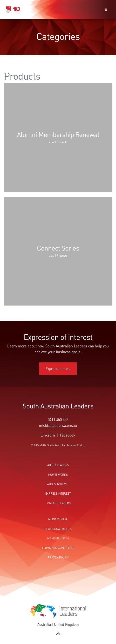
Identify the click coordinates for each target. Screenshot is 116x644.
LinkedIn (48, 435)
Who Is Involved (58, 484)
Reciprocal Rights (58, 529)
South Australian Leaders (58, 406)
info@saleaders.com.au (58, 425)
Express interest (58, 365)
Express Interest (58, 494)
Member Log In (58, 538)
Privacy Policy (58, 557)
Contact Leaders (58, 503)
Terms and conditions (58, 548)
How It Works (58, 475)
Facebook (68, 435)
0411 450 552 (58, 420)
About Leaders (58, 465)
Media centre (58, 519)
